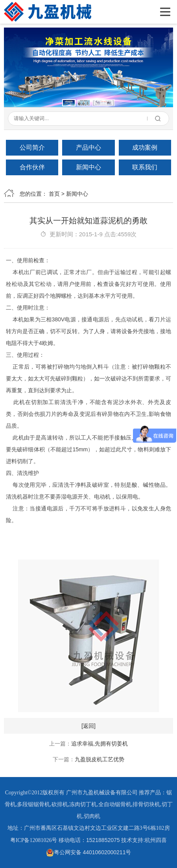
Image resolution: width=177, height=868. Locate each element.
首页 (54, 194)
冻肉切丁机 (83, 804)
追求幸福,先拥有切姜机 (100, 744)
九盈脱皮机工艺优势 (100, 759)
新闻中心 (88, 167)
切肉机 (92, 816)
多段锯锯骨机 (33, 804)
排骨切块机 (146, 804)
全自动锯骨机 (115, 804)
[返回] (88, 726)
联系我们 (145, 167)
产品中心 (88, 147)
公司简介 (32, 147)
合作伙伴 (32, 167)
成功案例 (145, 147)
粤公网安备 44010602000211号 (89, 852)
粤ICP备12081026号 (34, 840)
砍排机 (60, 804)
